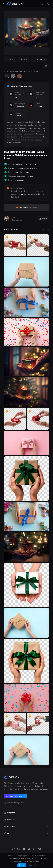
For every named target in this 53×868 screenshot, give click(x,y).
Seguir (43, 219)
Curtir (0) (11, 59)
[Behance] (34, 849)
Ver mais (45, 229)
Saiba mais (32, 865)
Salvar (24, 59)
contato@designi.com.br (17, 803)
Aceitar (22, 865)
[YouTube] (40, 849)
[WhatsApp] (13, 849)
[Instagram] (19, 849)
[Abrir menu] (4, 4)
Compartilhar (39, 59)
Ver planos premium (16, 796)
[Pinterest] (29, 849)
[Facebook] (24, 849)
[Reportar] (46, 66)
